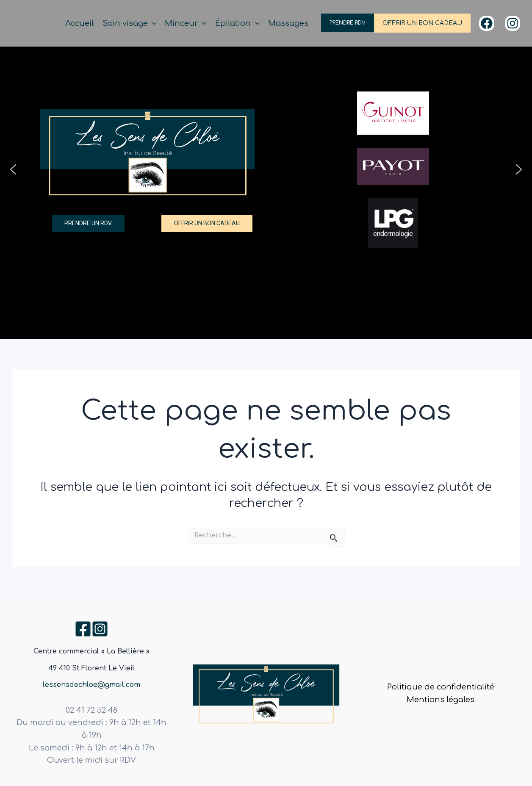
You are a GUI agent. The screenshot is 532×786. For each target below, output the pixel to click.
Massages (288, 23)
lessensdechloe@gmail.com (91, 685)
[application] (152, 24)
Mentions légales (441, 700)
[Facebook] (487, 23)
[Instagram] (513, 23)
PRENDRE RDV (348, 23)
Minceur (186, 24)
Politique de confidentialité (441, 687)
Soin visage (130, 24)
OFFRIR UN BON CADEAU (422, 23)
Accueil (80, 23)
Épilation (237, 24)
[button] (13, 169)
